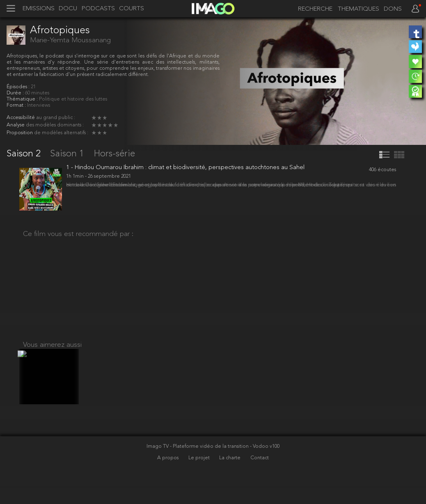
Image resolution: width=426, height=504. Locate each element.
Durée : (16, 93)
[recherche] (313, 10)
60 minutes (37, 93)
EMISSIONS (39, 9)
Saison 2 (25, 154)
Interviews (39, 105)
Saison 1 (68, 154)
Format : (17, 105)
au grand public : (56, 118)
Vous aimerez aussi (52, 410)
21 (33, 87)
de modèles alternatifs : (61, 133)
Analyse (16, 125)
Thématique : (23, 99)
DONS (393, 9)
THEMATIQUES (358, 9)
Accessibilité (21, 118)
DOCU (68, 9)
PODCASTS (98, 9)
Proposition (20, 133)
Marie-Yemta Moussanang (70, 40)
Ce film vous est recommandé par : (78, 241)
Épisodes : (19, 87)
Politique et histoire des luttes (73, 99)
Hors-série (115, 154)
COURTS (132, 9)
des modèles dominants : (55, 125)
